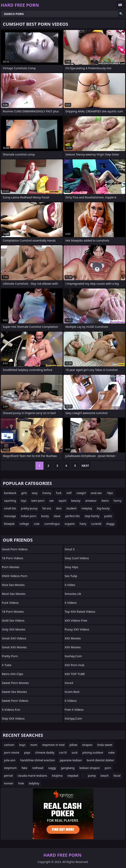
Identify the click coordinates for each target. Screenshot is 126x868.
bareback (10, 493)
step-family (92, 516)
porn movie (12, 752)
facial (117, 776)
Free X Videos (74, 709)
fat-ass (47, 508)
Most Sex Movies (14, 594)
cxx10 (63, 752)
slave (57, 516)
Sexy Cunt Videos (77, 558)
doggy (110, 524)
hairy (83, 524)
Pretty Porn (10, 656)
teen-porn (38, 501)
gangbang (68, 768)
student (71, 508)
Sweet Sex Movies (14, 692)
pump (92, 776)
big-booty (103, 508)
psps (27, 752)
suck (75, 752)
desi (59, 508)
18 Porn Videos (12, 558)
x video (70, 585)
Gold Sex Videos (13, 620)
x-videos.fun (11, 709)
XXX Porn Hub (75, 665)
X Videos (71, 603)
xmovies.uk (73, 594)
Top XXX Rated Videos (80, 611)
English (121, 5)
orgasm (70, 524)
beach (105, 776)
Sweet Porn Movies (15, 683)
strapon (87, 745)
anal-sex (96, 493)
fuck (59, 493)
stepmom (10, 768)
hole (21, 783)
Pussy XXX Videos (77, 629)
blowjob (9, 524)
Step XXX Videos (13, 718)
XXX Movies (73, 638)
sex (52, 501)
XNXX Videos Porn (15, 576)
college (24, 524)
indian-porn (29, 516)
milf (69, 493)
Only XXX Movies (14, 629)
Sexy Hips (71, 567)
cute (37, 524)
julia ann (10, 760)
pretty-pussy (29, 508)
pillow (73, 745)
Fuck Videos (10, 603)
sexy (35, 493)
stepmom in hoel (53, 745)
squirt (62, 501)
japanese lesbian (71, 760)
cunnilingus (52, 524)
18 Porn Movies (13, 611)
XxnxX (69, 683)
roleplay (87, 508)
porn (108, 768)
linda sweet (105, 745)
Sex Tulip (71, 576)
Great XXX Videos (14, 638)
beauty (76, 501)
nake (111, 752)
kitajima (57, 776)
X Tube (7, 665)
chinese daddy (45, 752)
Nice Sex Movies (13, 585)
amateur (91, 501)
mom (34, 745)
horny (118, 501)
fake (24, 768)
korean (9, 783)
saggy (52, 768)
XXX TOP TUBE (75, 674)
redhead (38, 768)
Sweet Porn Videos (15, 701)
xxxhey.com (73, 656)
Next (85, 466)
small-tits (10, 508)
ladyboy (34, 783)
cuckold (96, 524)
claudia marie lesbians (32, 776)
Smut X (70, 549)
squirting (10, 501)
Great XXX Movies (14, 647)
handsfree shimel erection (38, 760)
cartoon (9, 745)
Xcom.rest (72, 692)
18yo (110, 493)
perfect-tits (73, 516)
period (8, 776)
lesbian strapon (89, 768)
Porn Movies (11, 567)
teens (105, 501)
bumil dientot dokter (101, 760)
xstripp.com (73, 718)
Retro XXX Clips (13, 674)
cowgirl (81, 493)
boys (22, 745)
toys (24, 501)
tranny (47, 493)
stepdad (73, 776)
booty (45, 516)
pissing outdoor (93, 752)
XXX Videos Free (76, 620)
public (108, 516)
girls (24, 493)
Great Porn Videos (15, 549)
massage (10, 516)
